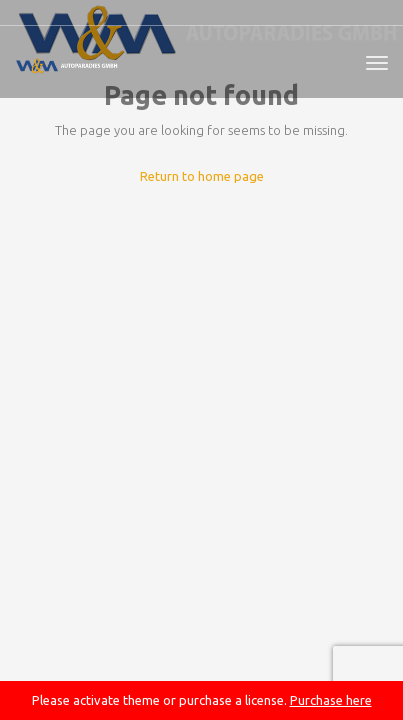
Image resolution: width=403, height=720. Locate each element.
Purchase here (331, 700)
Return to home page (202, 176)
